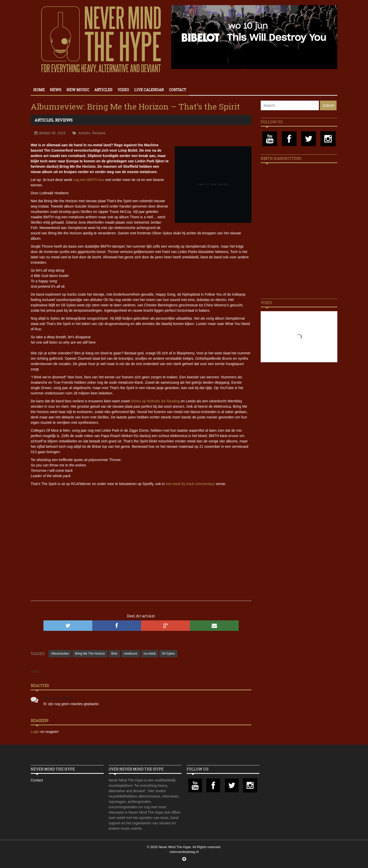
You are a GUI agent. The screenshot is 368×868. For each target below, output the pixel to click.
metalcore (130, 654)
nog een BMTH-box (89, 180)
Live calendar (149, 90)
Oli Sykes (169, 654)
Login (36, 732)
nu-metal (150, 654)
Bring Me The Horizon (90, 654)
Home (39, 90)
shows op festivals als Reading (155, 401)
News (56, 90)
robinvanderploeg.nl (184, 852)
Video (123, 90)
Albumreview (60, 654)
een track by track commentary (190, 484)
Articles (103, 90)
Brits (114, 654)
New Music (78, 90)
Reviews (64, 120)
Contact (178, 90)
